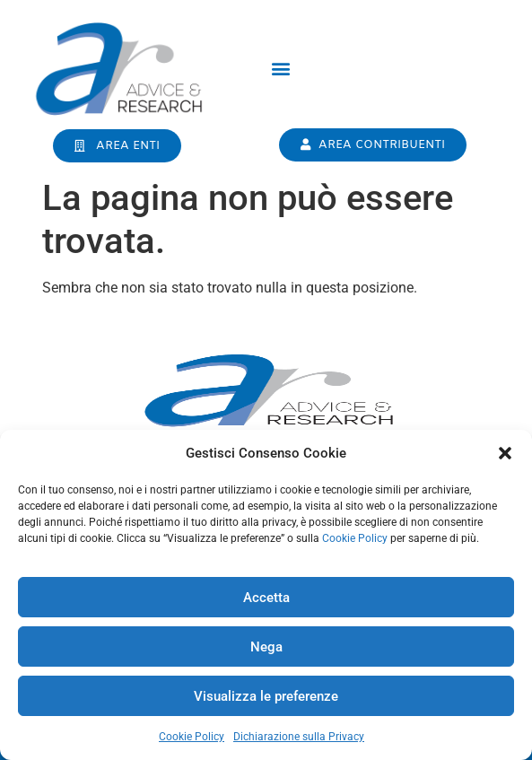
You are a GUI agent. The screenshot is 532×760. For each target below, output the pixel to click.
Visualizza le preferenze (266, 696)
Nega (266, 647)
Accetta (266, 598)
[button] (505, 453)
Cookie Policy (355, 538)
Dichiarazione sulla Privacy (299, 737)
